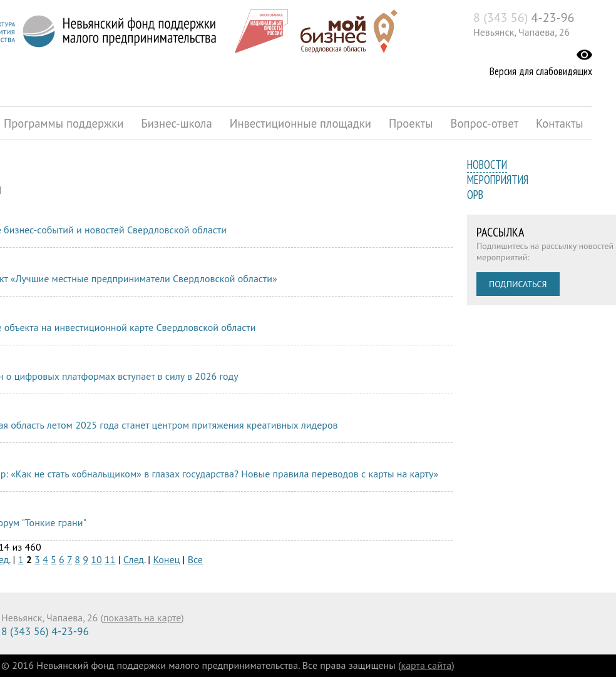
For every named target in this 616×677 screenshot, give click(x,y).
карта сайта (427, 665)
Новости (487, 165)
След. (134, 559)
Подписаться (518, 284)
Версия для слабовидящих (541, 71)
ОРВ (475, 195)
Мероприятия (498, 180)
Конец (166, 559)
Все (195, 559)
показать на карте (142, 618)
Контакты (560, 123)
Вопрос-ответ (485, 123)
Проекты (411, 123)
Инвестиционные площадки (300, 123)
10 (96, 559)
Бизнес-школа (176, 123)
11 (110, 559)
